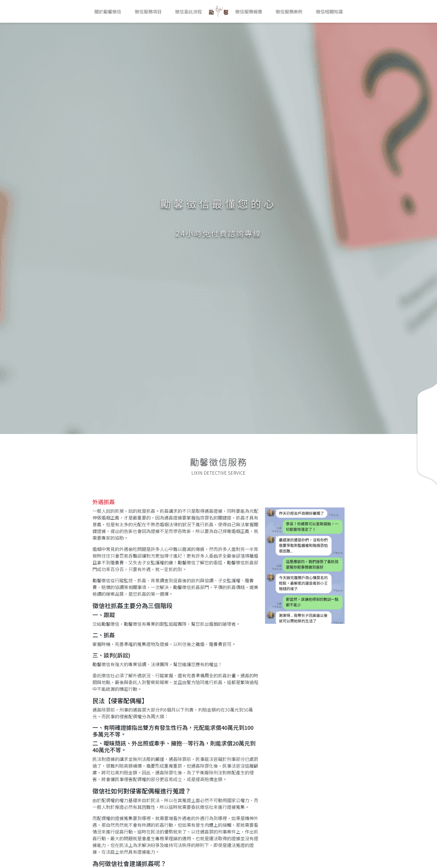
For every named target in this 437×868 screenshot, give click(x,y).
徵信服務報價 (249, 11)
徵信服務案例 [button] (289, 11)
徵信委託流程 (189, 11)
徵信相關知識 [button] (329, 11)
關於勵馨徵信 (108, 11)
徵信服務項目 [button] (148, 11)
